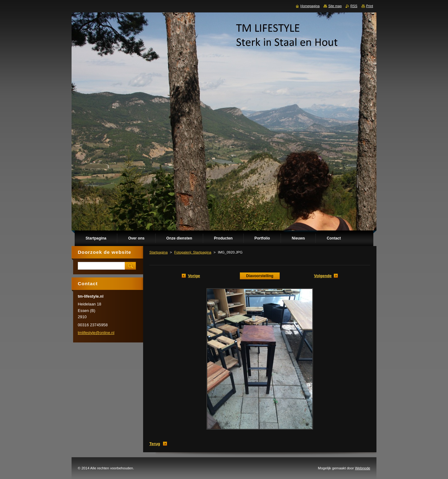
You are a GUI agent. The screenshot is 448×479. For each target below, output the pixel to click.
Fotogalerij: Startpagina (193, 252)
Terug (155, 444)
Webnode (363, 468)
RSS (354, 6)
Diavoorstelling (260, 276)
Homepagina (310, 6)
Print (370, 6)
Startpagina (159, 252)
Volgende (323, 276)
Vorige (194, 276)
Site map (335, 6)
